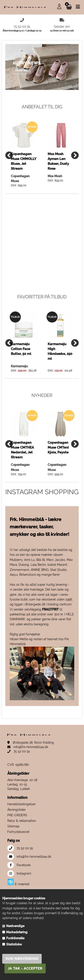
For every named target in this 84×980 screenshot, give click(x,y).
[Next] (75, 155)
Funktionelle (15, 938)
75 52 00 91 (19, 751)
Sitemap (13, 826)
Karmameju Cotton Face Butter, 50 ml (21, 349)
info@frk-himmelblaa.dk (28, 747)
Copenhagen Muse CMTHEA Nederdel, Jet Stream (22, 450)
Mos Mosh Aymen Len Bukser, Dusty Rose (58, 161)
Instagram (19, 873)
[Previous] (9, 155)
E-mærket (18, 882)
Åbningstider (17, 810)
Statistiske (14, 944)
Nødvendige (15, 926)
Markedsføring (17, 932)
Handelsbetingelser (21, 804)
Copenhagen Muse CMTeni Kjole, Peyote (58, 447)
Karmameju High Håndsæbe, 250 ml (60, 351)
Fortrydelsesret (18, 832)
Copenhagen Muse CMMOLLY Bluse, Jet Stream (23, 161)
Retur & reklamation (22, 821)
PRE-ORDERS (17, 815)
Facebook (19, 865)
